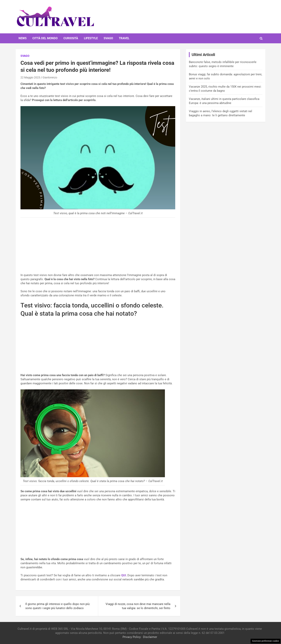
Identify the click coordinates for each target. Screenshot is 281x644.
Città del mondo (45, 38)
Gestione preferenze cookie (265, 641)
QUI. (124, 575)
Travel (124, 38)
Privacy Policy (132, 637)
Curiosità (71, 38)
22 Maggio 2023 (30, 77)
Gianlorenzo (50, 77)
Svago (108, 38)
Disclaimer (150, 637)
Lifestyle (91, 38)
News (23, 38)
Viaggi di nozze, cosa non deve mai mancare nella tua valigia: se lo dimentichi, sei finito (138, 606)
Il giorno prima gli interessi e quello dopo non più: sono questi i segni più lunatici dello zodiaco (58, 606)
